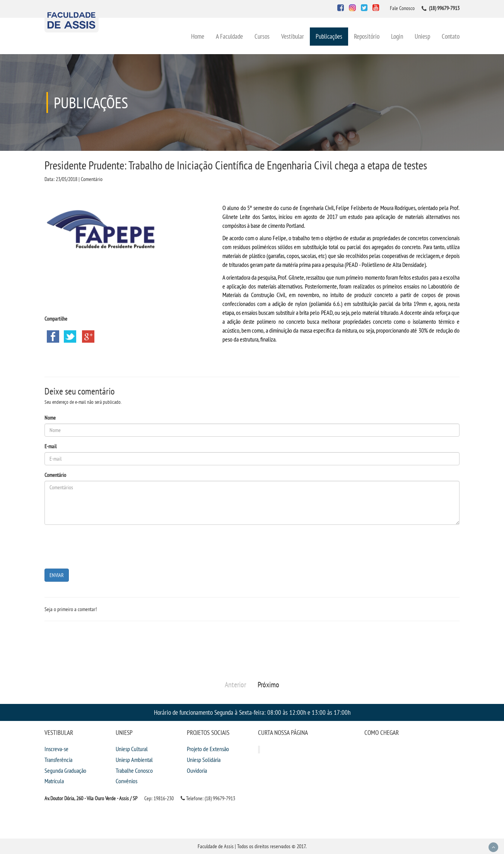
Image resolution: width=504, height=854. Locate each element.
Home (198, 36)
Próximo (268, 685)
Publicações (329, 36)
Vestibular (293, 36)
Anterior (235, 685)
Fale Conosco (402, 8)
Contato (451, 36)
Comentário (55, 475)
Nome (50, 418)
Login (397, 36)
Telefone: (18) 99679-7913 (208, 798)
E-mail (50, 446)
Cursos (262, 36)
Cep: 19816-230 (159, 798)
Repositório (367, 36)
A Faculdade (229, 36)
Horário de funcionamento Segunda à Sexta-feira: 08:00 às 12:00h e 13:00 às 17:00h (252, 712)
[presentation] (103, 546)
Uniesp (422, 36)
